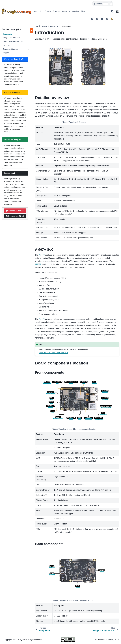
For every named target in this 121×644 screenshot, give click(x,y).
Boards (48, 11)
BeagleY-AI (54, 26)
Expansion (7, 45)
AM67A (42, 255)
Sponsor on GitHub (15, 216)
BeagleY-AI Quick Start (12, 38)
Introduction (38, 11)
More (84, 11)
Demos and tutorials (11, 49)
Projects (56, 11)
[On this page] (117, 11)
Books (64, 11)
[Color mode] (112, 11)
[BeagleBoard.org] (112, 19)
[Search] (103, 4)
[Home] (37, 26)
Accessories (74, 11)
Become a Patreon (15, 211)
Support (6, 53)
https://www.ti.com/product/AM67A (54, 352)
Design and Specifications (13, 41)
